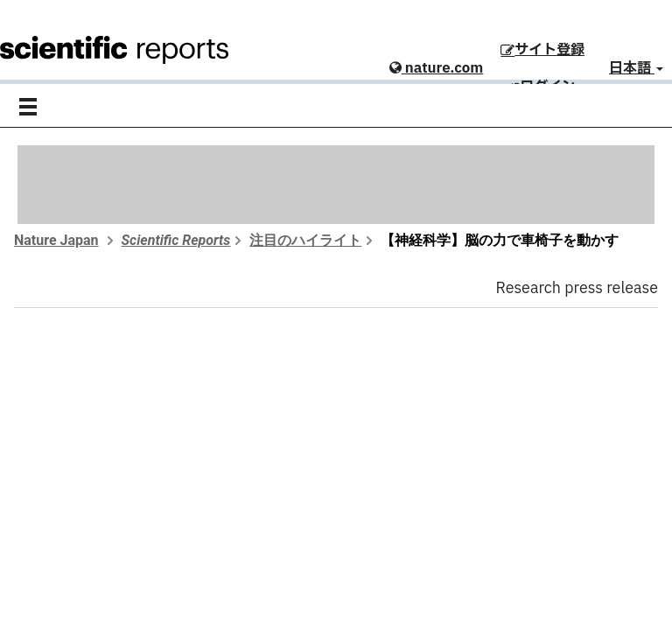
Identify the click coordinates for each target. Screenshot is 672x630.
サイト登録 (542, 50)
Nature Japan (56, 240)
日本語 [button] (636, 68)
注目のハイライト (305, 240)
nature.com (436, 68)
